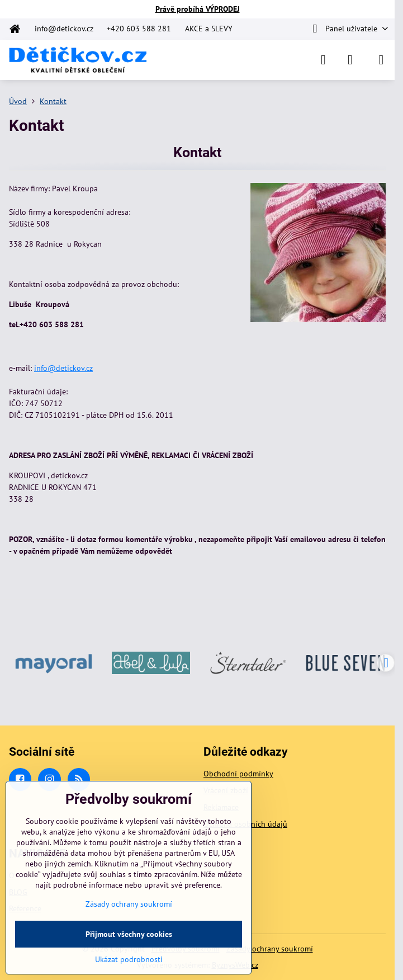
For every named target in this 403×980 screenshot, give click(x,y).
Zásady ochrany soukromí (270, 949)
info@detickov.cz (63, 368)
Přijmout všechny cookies (129, 934)
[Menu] (381, 60)
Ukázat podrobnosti (129, 959)
